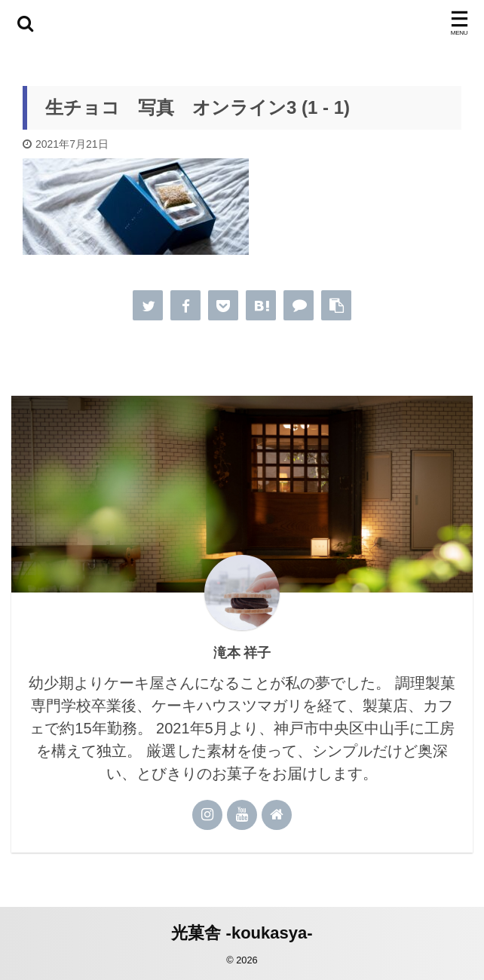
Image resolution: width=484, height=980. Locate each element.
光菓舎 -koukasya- (242, 931)
